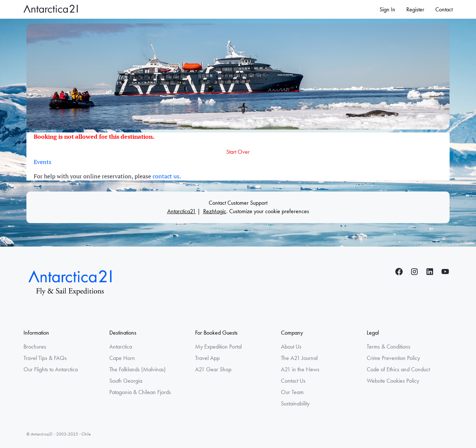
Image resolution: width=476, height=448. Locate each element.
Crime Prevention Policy (393, 358)
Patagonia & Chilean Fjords (140, 392)
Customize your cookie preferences (269, 211)
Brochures (35, 347)
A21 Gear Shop (213, 369)
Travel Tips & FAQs (45, 358)
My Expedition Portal (218, 347)
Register (415, 9)
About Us (291, 347)
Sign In (387, 9)
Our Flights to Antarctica (51, 369)
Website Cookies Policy (393, 381)
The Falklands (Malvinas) (138, 369)
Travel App (207, 358)
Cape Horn (122, 358)
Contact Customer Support (238, 203)
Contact (444, 9)
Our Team (292, 392)
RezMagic (215, 211)
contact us (166, 176)
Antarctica (121, 347)
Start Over (238, 152)
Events (43, 162)
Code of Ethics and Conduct (398, 369)
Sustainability (295, 403)
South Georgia (126, 381)
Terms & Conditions (389, 347)
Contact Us (293, 381)
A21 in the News (300, 369)
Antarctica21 (182, 211)
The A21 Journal (299, 358)
